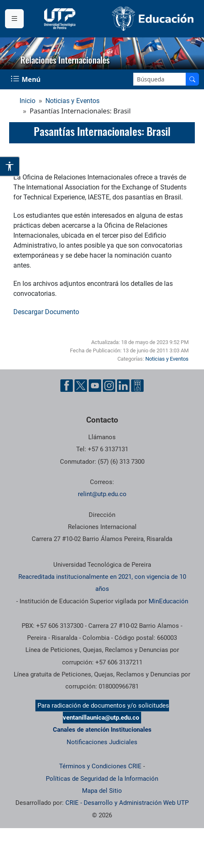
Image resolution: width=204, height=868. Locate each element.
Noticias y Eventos (72, 101)
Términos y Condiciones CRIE (100, 766)
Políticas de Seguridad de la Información (102, 779)
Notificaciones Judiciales (102, 742)
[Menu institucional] (14, 19)
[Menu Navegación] (26, 79)
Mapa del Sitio (102, 791)
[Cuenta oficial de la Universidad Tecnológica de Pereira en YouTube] (95, 386)
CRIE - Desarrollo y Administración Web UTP (127, 803)
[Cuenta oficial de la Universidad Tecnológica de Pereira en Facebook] (67, 386)
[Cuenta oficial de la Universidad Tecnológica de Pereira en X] (81, 386)
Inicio (27, 101)
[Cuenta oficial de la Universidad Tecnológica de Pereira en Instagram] (109, 386)
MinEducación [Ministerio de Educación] (168, 601)
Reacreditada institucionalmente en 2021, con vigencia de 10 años (102, 583)
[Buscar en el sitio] (192, 79)
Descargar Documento (46, 312)
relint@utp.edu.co (102, 494)
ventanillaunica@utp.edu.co (101, 718)
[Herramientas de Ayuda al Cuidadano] (137, 386)
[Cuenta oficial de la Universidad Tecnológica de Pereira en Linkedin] (123, 386)
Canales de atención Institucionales (102, 730)
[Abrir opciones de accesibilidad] (10, 166)
